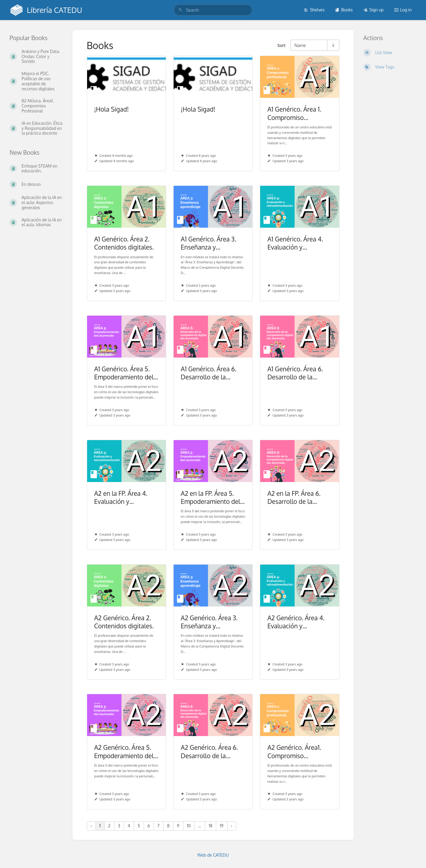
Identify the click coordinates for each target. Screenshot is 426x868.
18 (210, 826)
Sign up (373, 10)
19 (222, 826)
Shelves (314, 10)
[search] (213, 10)
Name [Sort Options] (300, 45)
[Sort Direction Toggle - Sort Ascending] (333, 45)
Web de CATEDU (213, 855)
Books (344, 10)
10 (189, 826)
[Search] (181, 10)
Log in (403, 10)
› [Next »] (232, 826)
